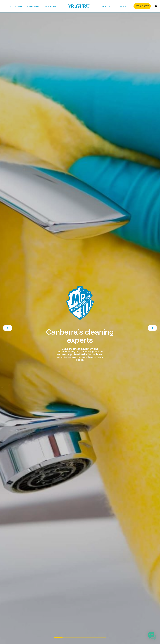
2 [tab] (67, 638)
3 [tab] (76, 638)
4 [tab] (84, 638)
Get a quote (142, 6)
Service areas (33, 6)
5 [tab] (93, 638)
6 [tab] (102, 638)
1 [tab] (58, 638)
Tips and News (50, 6)
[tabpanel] (80, 322)
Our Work (105, 6)
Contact (122, 6)
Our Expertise (16, 6)
